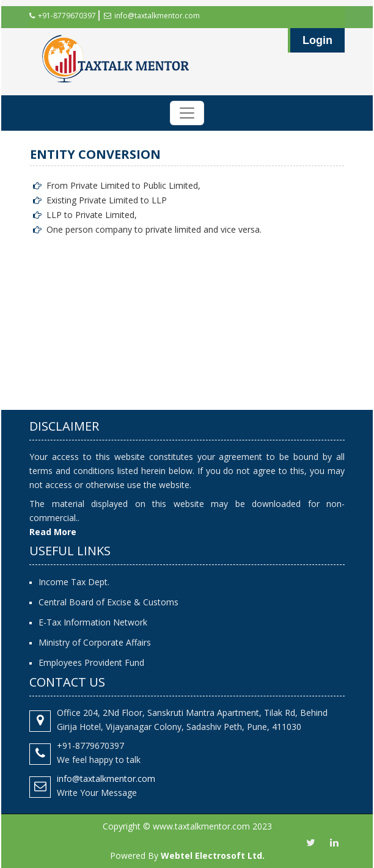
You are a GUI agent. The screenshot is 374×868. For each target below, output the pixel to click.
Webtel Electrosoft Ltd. (213, 855)
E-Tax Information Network (93, 622)
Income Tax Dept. (74, 582)
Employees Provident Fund (91, 662)
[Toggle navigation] (187, 113)
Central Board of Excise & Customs (108, 602)
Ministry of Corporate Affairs (95, 642)
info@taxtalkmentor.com (152, 16)
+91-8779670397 (63, 16)
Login (317, 40)
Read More (53, 532)
